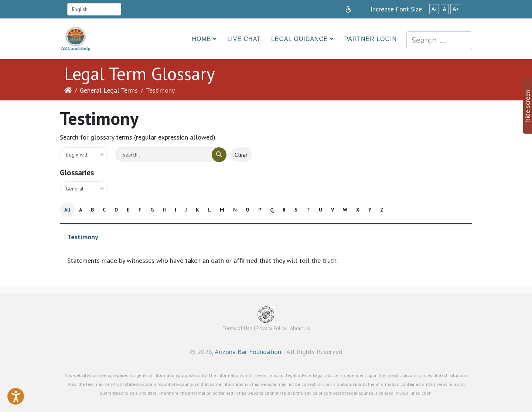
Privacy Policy (271, 328)
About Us (300, 328)
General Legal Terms (109, 90)
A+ (456, 9)
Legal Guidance (300, 39)
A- (434, 9)
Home (201, 39)
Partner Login (371, 39)
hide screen (527, 106)
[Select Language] (94, 9)
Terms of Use (237, 328)
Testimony (83, 237)
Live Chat (244, 39)
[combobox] (439, 40)
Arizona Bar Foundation (248, 352)
